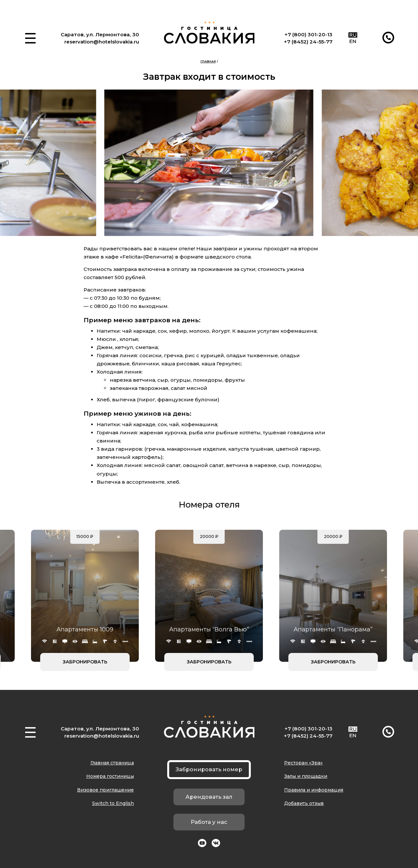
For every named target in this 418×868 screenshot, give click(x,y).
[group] (209, 163)
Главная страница (112, 763)
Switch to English (113, 803)
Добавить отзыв (304, 803)
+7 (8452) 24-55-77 (308, 42)
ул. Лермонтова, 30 (113, 34)
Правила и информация (314, 790)
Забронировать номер (209, 769)
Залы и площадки (306, 776)
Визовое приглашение (105, 790)
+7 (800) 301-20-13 (308, 34)
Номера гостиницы (110, 776)
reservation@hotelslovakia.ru (102, 42)
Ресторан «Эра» (303, 763)
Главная (208, 61)
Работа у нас (209, 822)
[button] (30, 38)
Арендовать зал (209, 797)
